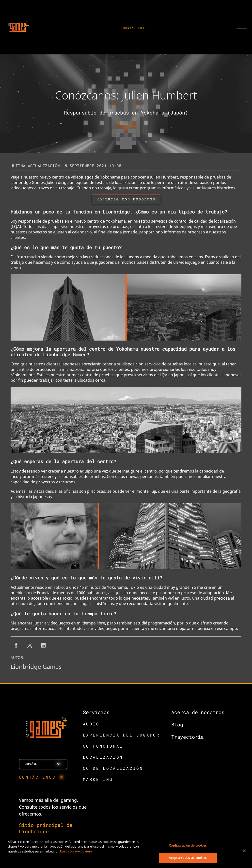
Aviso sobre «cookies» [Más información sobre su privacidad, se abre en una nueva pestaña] (76, 851)
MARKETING (98, 780)
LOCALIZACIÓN (103, 758)
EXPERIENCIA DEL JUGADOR (121, 736)
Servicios (96, 713)
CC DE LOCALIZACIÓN (113, 769)
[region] (126, 851)
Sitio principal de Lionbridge (46, 829)
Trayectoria (188, 738)
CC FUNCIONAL (103, 747)
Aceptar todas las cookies (188, 858)
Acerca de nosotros (198, 713)
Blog (177, 725)
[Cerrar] (244, 851)
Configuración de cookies (188, 845)
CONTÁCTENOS (135, 28)
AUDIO (91, 725)
